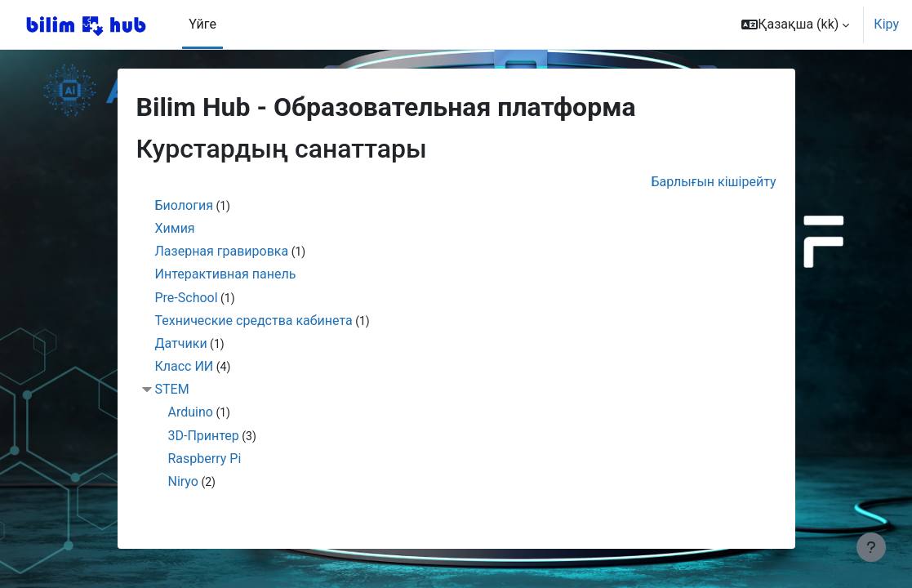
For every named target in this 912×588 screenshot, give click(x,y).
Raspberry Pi (205, 459)
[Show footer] (871, 547)
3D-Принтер (204, 436)
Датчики (181, 343)
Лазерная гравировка (222, 251)
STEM (172, 389)
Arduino (191, 412)
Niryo (183, 481)
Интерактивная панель (226, 274)
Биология (184, 205)
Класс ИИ (185, 366)
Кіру (886, 24)
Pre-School (187, 298)
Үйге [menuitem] (202, 24)
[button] (795, 24)
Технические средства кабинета (254, 321)
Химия (175, 228)
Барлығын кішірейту (713, 182)
